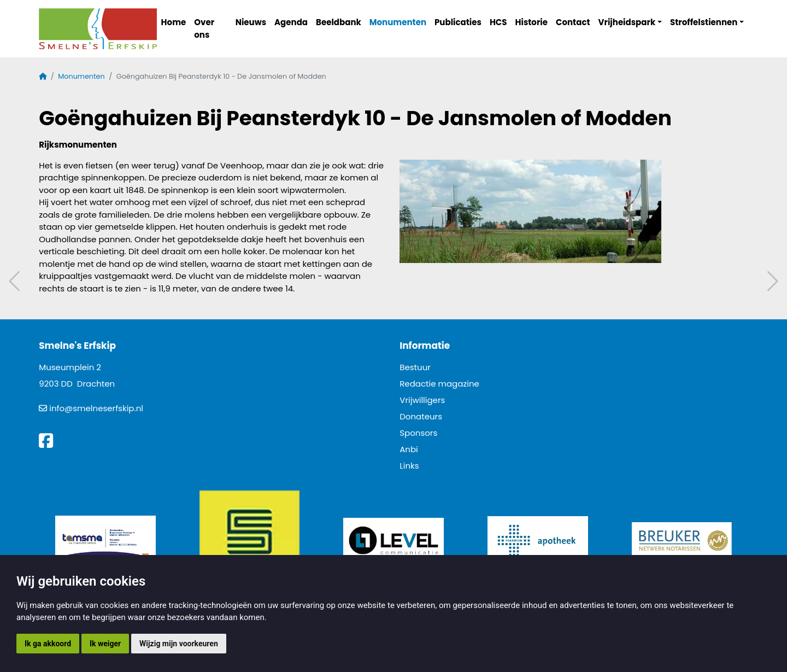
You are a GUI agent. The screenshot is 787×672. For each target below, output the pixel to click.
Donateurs (421, 416)
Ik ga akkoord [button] (48, 644)
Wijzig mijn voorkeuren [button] (179, 644)
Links (409, 466)
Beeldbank (339, 22)
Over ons (204, 28)
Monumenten (398, 22)
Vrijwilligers (422, 400)
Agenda (291, 22)
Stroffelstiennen (704, 22)
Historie (532, 22)
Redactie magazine (439, 384)
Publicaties (458, 22)
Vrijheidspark (627, 22)
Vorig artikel (16, 281)
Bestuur (415, 367)
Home (174, 22)
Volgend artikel (771, 281)
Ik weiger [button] (105, 644)
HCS (498, 22)
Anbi (409, 449)
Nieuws (251, 22)
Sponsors (418, 433)
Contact (573, 22)
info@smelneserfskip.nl (96, 408)
